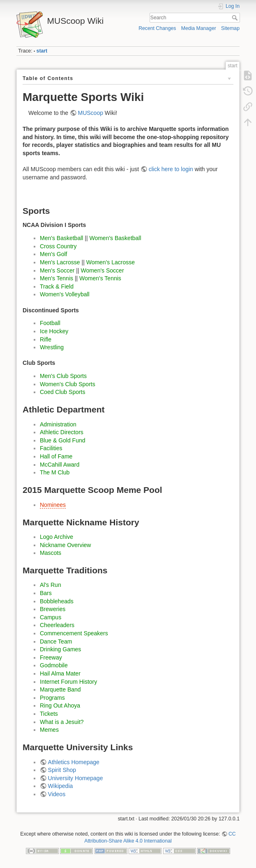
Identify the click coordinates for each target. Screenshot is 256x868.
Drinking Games (60, 649)
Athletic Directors (62, 432)
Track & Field (57, 286)
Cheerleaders (57, 625)
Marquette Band (60, 689)
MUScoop (91, 113)
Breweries (53, 609)
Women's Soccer (102, 270)
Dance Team (56, 641)
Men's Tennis (57, 278)
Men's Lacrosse (60, 262)
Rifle (46, 339)
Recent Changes (157, 28)
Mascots (51, 553)
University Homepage (76, 778)
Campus (51, 617)
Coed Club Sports (63, 392)
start (42, 51)
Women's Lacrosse (111, 262)
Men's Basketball (61, 238)
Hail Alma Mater (60, 673)
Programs (52, 698)
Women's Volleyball (65, 294)
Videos (57, 794)
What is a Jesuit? (62, 722)
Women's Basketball (115, 238)
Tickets (49, 714)
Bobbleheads (57, 601)
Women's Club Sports (68, 384)
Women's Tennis (100, 278)
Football (50, 323)
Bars (46, 593)
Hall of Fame (56, 456)
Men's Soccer (57, 270)
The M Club (55, 472)
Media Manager (199, 28)
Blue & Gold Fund (63, 440)
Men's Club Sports (63, 376)
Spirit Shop (62, 770)
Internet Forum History (68, 682)
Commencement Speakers (74, 633)
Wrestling (52, 347)
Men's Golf (53, 254)
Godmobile (54, 665)
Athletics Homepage (74, 762)
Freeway (51, 657)
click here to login (171, 169)
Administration (58, 424)
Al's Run (51, 585)
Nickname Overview (65, 545)
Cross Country (58, 246)
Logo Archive (57, 537)
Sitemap (230, 28)
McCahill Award (60, 465)
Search (236, 18)
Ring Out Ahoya (60, 705)
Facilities (51, 448)
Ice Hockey (54, 331)
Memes (49, 730)
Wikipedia (61, 786)
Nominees (53, 505)
